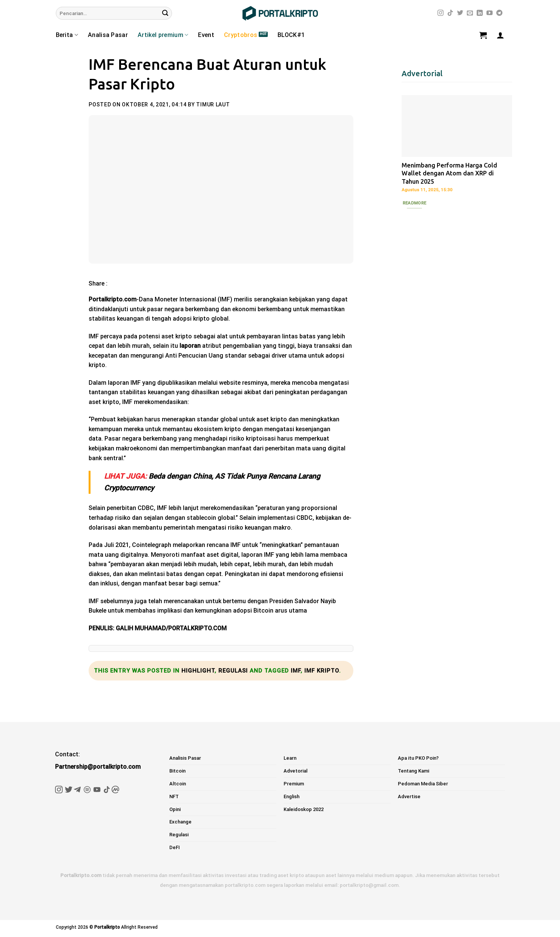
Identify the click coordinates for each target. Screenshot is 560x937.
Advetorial (295, 771)
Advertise (409, 796)
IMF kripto (322, 671)
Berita (67, 35)
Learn (290, 758)
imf (296, 671)
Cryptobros (241, 35)
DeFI (175, 847)
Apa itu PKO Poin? (418, 758)
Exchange (180, 822)
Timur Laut (213, 104)
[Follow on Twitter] (460, 13)
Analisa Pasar (108, 35)
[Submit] (165, 13)
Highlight (198, 671)
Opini (175, 809)
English (292, 796)
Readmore (415, 203)
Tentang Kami (413, 771)
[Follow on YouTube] (489, 13)
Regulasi (233, 671)
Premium (294, 784)
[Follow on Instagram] (440, 13)
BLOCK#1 (291, 35)
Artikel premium (163, 35)
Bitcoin (177, 771)
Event (206, 35)
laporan (190, 346)
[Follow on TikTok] (450, 13)
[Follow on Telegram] (499, 13)
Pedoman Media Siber (423, 784)
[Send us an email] (470, 13)
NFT (174, 796)
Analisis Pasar (185, 758)
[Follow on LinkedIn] (480, 13)
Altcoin (178, 784)
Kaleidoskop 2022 (304, 809)
